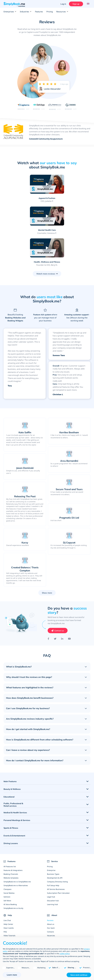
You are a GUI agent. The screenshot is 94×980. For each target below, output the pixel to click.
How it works (9, 896)
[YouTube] (69, 607)
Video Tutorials (9, 904)
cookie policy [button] (65, 954)
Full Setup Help (53, 854)
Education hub (53, 869)
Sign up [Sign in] (76, 4)
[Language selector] (88, 4)
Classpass (8, 858)
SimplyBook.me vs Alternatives (16, 854)
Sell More (7, 869)
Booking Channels (11, 842)
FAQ (5, 900)
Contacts (51, 900)
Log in (63, 4)
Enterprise (51, 839)
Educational (9, 765)
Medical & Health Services (15, 781)
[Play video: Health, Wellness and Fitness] (47, 216)
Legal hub (51, 865)
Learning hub (52, 873)
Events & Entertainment (14, 804)
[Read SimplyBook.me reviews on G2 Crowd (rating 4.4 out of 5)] (71, 107)
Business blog (9, 908)
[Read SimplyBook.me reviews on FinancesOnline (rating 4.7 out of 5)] (55, 107)
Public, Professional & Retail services (13, 773)
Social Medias (9, 861)
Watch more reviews (46, 242)
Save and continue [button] (79, 975)
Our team (51, 896)
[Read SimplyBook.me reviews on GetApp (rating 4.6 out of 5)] (39, 107)
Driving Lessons (11, 812)
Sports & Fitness (11, 796)
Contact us (59, 599)
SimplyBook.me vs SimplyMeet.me (17, 850)
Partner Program (54, 927)
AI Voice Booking (10, 873)
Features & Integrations (13, 839)
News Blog (51, 908)
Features (39, 12)
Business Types (53, 842)
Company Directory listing (57, 850)
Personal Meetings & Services (17, 788)
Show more (47, 561)
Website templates (11, 846)
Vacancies (51, 904)
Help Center (8, 892)
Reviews (50, 889)
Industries (26, 12)
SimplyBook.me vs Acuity (13, 877)
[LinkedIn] (62, 607)
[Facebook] (48, 607)
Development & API (55, 846)
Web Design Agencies (56, 919)
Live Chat (7, 889)
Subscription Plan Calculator (58, 861)
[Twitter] (55, 607)
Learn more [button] (12, 975)
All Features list (10, 835)
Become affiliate (53, 915)
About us (51, 892)
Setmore (7, 865)
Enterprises (10, 12)
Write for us (52, 911)
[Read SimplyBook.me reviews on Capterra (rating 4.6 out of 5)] (23, 107)
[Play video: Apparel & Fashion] (26, 184)
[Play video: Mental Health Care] (68, 184)
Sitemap (7, 911)
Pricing (50, 12)
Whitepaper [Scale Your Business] (52, 923)
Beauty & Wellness (12, 757)
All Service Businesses (56, 858)
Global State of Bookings (57, 934)
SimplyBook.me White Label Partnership (63, 930)
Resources (62, 12)
